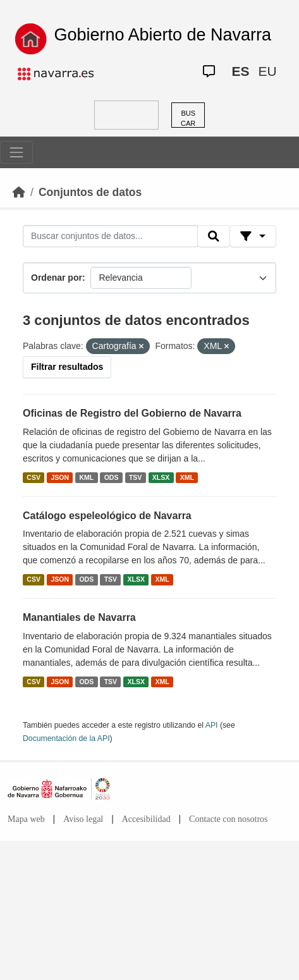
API (212, 725)
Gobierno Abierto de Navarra (162, 35)
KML (86, 477)
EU (267, 71)
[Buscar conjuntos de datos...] (110, 236)
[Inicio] (19, 192)
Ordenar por (57, 278)
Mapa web (26, 819)
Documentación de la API (66, 738)
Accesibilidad (146, 819)
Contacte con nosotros (228, 819)
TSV (135, 477)
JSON (60, 477)
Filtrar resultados (67, 367)
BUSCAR (188, 119)
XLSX (161, 477)
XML (187, 477)
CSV (34, 477)
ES (240, 71)
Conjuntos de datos (90, 192)
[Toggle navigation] (16, 152)
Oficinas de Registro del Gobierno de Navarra (132, 413)
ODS (112, 477)
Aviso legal (83, 819)
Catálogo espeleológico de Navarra (107, 516)
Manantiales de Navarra (79, 617)
